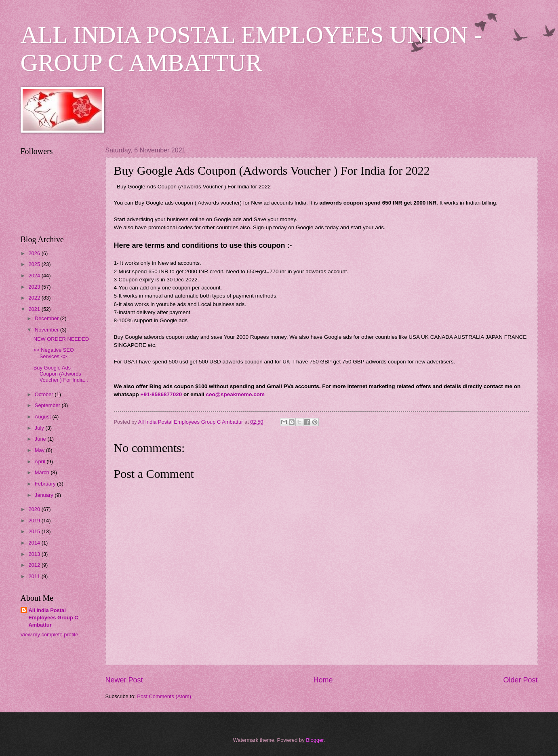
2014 (35, 543)
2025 (35, 264)
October (45, 394)
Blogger (315, 740)
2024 (35, 276)
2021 (35, 309)
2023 (35, 287)
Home (323, 680)
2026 (35, 253)
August (44, 417)
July (40, 428)
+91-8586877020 (161, 394)
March (43, 472)
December (47, 318)
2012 (35, 565)
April (41, 461)
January (45, 495)
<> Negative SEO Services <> (54, 353)
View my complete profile (49, 635)
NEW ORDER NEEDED (61, 339)
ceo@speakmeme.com (235, 394)
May (40, 450)
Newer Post (124, 680)
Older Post (520, 680)
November (47, 330)
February (46, 484)
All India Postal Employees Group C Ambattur (54, 618)
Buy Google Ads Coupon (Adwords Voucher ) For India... (61, 374)
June (41, 439)
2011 (35, 576)
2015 (35, 531)
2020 (35, 509)
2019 (35, 521)
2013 (35, 554)
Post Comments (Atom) (164, 696)
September (48, 405)
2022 (35, 298)
